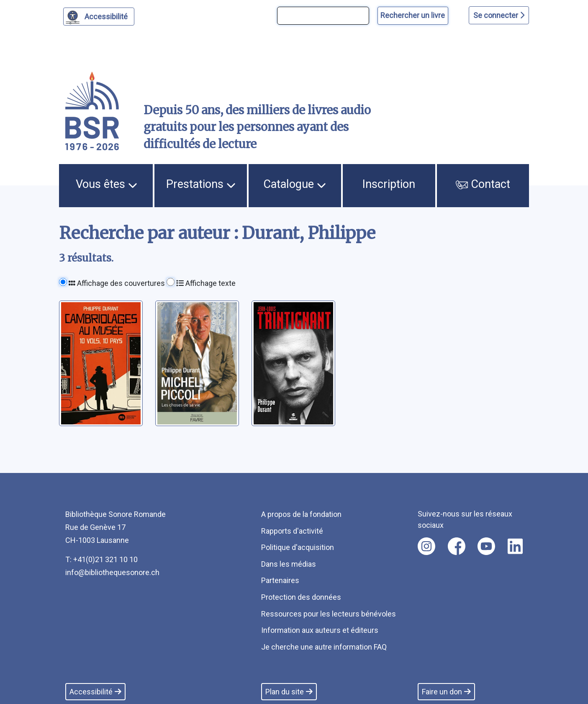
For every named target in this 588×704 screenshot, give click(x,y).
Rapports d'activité (292, 531)
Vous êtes (107, 184)
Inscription (389, 184)
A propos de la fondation (301, 514)
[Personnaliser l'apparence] (99, 17)
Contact (483, 184)
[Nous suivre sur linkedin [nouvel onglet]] (515, 546)
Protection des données (301, 597)
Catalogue (295, 184)
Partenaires (280, 580)
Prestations (201, 184)
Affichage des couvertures (117, 283)
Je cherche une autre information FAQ (324, 647)
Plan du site (289, 692)
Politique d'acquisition (298, 547)
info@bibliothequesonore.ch (112, 572)
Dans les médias (289, 564)
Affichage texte (206, 283)
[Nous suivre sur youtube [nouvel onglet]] (486, 546)
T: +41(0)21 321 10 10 (101, 559)
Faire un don (446, 692)
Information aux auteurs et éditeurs (320, 630)
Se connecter (499, 15)
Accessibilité (107, 15)
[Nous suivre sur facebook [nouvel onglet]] (457, 546)
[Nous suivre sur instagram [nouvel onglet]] (426, 546)
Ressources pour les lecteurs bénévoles (329, 614)
